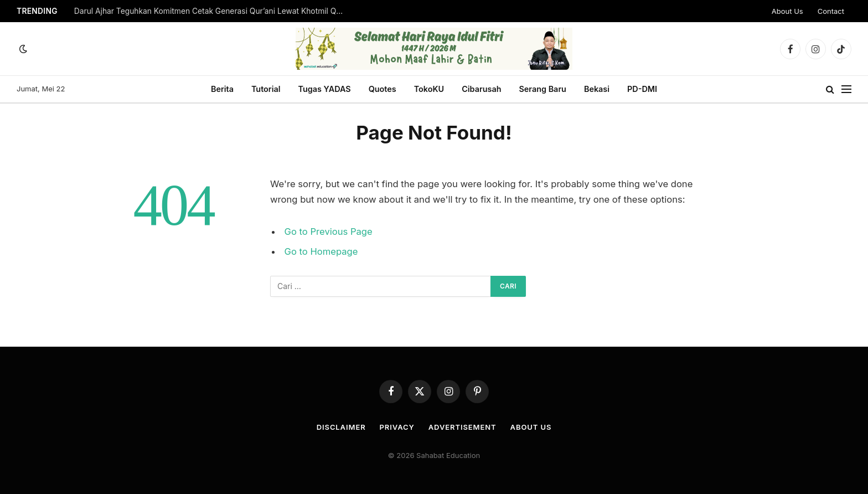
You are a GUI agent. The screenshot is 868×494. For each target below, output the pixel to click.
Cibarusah (481, 89)
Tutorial (266, 89)
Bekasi (597, 89)
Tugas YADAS (324, 89)
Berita (222, 89)
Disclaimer (341, 427)
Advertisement (463, 427)
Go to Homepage (321, 251)
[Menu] (846, 89)
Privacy (397, 427)
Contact (831, 11)
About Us (787, 11)
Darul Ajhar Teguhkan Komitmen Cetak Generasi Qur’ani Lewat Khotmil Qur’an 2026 (213, 11)
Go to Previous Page (329, 231)
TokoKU (429, 89)
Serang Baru (542, 89)
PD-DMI (642, 89)
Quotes (383, 89)
